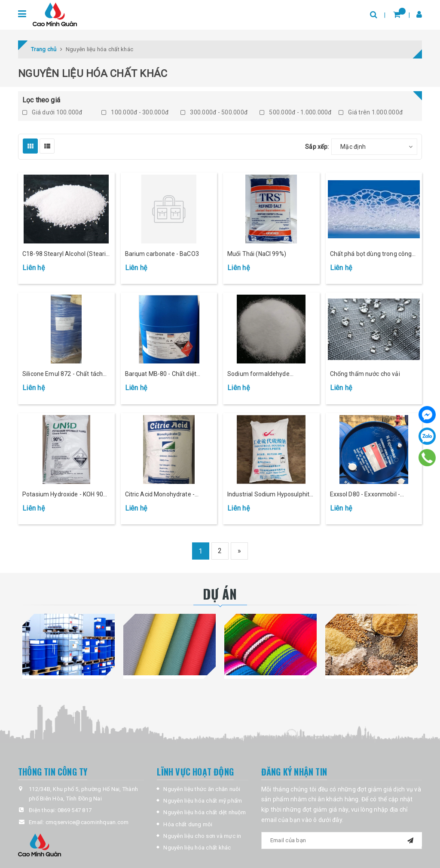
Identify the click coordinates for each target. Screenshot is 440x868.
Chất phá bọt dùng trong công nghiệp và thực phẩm (371, 254)
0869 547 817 (75, 810)
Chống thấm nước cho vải (365, 374)
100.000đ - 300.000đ (135, 112)
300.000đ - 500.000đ (214, 112)
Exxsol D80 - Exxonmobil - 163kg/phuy (365, 495)
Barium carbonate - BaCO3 (162, 254)
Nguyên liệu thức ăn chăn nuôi (202, 789)
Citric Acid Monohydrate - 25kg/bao (160, 495)
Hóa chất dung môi (188, 824)
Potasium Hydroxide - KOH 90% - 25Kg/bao (65, 495)
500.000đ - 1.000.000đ (296, 112)
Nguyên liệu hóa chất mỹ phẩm (203, 801)
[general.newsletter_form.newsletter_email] (342, 840)
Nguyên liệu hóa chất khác (197, 848)
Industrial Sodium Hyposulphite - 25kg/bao (270, 495)
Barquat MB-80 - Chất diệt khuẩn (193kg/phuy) (161, 374)
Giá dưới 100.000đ (52, 112)
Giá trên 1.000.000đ (371, 112)
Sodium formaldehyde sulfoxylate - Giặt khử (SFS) (265, 374)
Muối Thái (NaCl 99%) (257, 254)
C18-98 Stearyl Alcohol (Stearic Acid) (66, 254)
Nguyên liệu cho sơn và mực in (202, 836)
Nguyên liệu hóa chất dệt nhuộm (205, 812)
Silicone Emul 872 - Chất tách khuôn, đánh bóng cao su (63, 374)
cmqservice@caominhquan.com (87, 822)
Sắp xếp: (317, 147)
